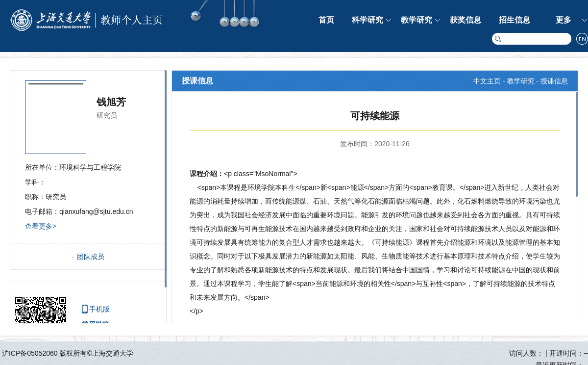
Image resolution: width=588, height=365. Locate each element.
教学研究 (416, 20)
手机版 (99, 309)
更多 (563, 20)
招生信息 (514, 20)
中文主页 (487, 81)
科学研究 (367, 20)
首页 (326, 20)
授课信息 (554, 81)
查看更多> (41, 226)
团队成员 (91, 257)
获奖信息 (465, 20)
